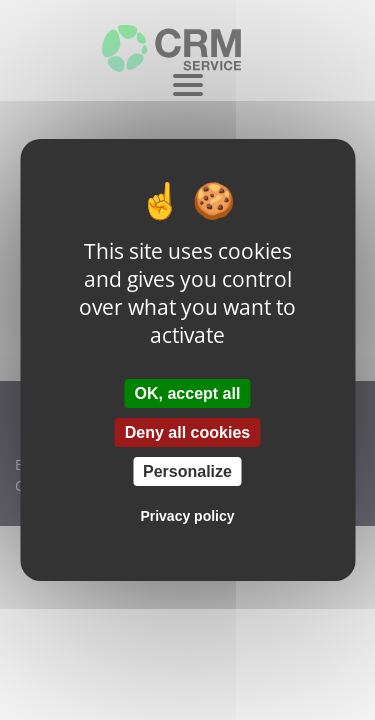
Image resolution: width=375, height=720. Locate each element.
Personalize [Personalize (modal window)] (187, 471)
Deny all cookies (187, 432)
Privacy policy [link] (187, 516)
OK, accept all (188, 392)
